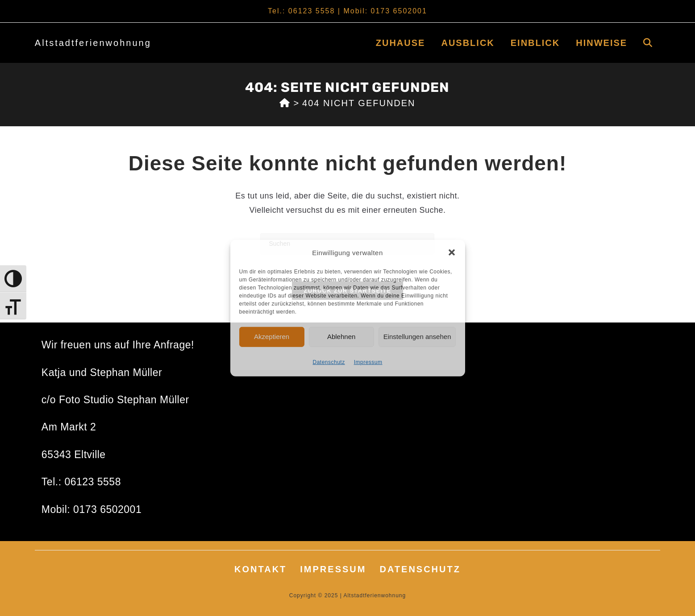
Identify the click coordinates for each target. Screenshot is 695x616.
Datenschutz (329, 362)
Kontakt (260, 569)
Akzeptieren (272, 337)
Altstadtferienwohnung (93, 43)
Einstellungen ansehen (417, 337)
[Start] (285, 103)
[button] (452, 252)
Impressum (368, 362)
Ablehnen (341, 337)
